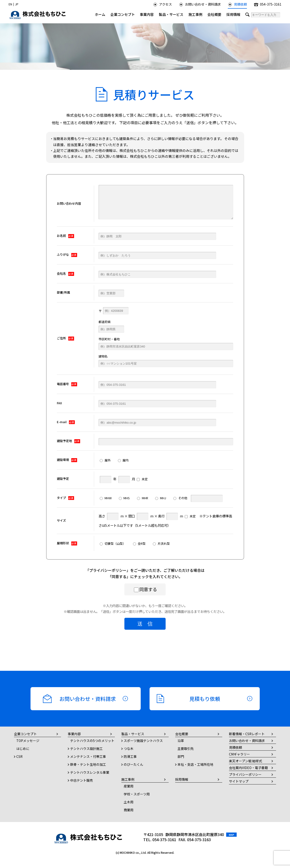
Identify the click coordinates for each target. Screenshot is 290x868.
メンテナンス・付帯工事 (88, 756)
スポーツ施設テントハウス (143, 741)
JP (17, 4)
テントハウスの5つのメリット (92, 741)
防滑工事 (130, 756)
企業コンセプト (123, 14)
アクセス (162, 4)
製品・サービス (171, 14)
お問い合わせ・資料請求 (200, 4)
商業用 (129, 810)
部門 (181, 756)
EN (10, 4)
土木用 (129, 802)
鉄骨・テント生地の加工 (88, 764)
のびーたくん (133, 764)
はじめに (23, 749)
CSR (19, 756)
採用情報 (233, 14)
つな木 (129, 749)
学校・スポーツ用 (137, 794)
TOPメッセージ (28, 741)
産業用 (129, 786)
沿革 (181, 741)
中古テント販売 (82, 780)
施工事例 (195, 14)
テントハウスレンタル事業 (90, 772)
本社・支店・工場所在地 (195, 764)
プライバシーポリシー (108, 570)
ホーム (100, 14)
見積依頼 (237, 4)
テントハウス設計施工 (86, 749)
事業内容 (147, 14)
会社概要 (214, 14)
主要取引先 (186, 749)
